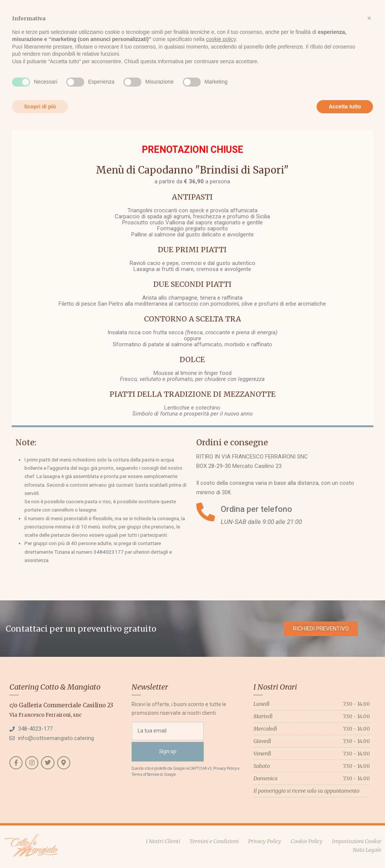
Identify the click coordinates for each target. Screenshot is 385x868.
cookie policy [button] (221, 39)
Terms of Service (145, 774)
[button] (369, 18)
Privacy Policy (225, 768)
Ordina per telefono (256, 509)
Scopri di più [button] (40, 107)
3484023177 (109, 552)
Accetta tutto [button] (345, 107)
